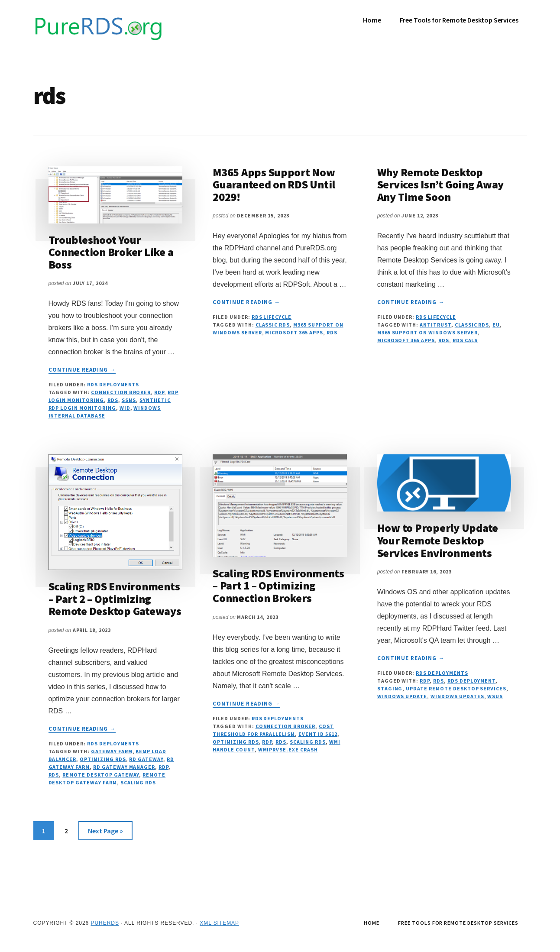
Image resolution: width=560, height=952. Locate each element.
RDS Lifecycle (272, 317)
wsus (495, 696)
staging (390, 688)
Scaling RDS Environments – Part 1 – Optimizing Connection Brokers (278, 586)
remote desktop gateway (101, 775)
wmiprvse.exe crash (288, 750)
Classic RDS (273, 325)
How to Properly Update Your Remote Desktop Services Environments (438, 540)
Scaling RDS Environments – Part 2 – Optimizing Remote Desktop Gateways (115, 599)
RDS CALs (465, 340)
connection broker (121, 392)
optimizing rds (103, 759)
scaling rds (138, 782)
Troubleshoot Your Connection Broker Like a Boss (111, 252)
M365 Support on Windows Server (427, 332)
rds (113, 400)
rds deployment (471, 681)
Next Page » (105, 832)
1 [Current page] (48, 832)
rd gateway (146, 759)
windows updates (457, 696)
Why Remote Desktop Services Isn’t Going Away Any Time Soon (441, 185)
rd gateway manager (124, 767)
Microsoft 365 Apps (294, 332)
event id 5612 (318, 734)
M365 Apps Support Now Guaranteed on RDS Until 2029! (274, 185)
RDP (159, 392)
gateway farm (112, 751)
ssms (129, 400)
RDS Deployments (113, 384)
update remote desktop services (456, 688)
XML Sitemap (219, 923)
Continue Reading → (82, 370)
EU (496, 325)
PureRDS (105, 923)
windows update (402, 696)
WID (125, 408)
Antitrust (435, 325)
